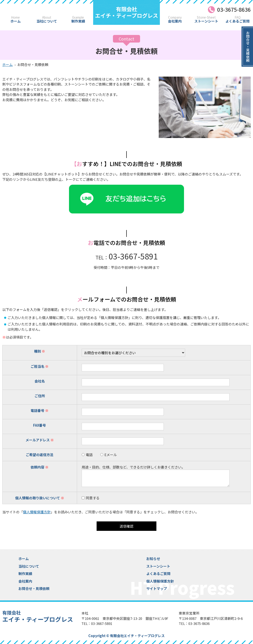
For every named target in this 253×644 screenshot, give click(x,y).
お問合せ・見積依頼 (34, 588)
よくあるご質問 (238, 19)
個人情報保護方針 (37, 512)
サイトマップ (157, 588)
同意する (93, 498)
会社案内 (175, 19)
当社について (47, 19)
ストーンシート (206, 19)
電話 (87, 455)
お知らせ (153, 559)
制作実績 (78, 19)
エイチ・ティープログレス (126, 12)
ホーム (15, 19)
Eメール (109, 455)
